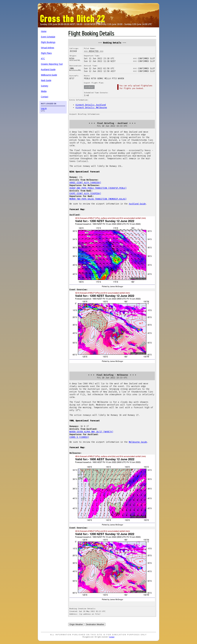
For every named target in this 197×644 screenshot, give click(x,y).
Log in (44, 108)
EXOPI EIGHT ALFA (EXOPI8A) (85, 194)
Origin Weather (76, 624)
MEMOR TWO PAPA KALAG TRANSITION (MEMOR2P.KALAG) (98, 199)
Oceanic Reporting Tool (52, 64)
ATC (43, 59)
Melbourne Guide (49, 75)
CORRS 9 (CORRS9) (79, 437)
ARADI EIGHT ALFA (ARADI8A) (85, 183)
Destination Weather (95, 624)
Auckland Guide (48, 69)
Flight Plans (46, 53)
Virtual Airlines (48, 48)
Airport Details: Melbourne (91, 108)
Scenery (45, 86)
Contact (45, 97)
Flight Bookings (48, 42)
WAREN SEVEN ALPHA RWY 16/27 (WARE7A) (91, 432)
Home (44, 31)
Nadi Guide (46, 80)
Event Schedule (48, 37)
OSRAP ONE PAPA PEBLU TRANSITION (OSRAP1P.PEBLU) (98, 188)
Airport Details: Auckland (91, 105)
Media (44, 91)
